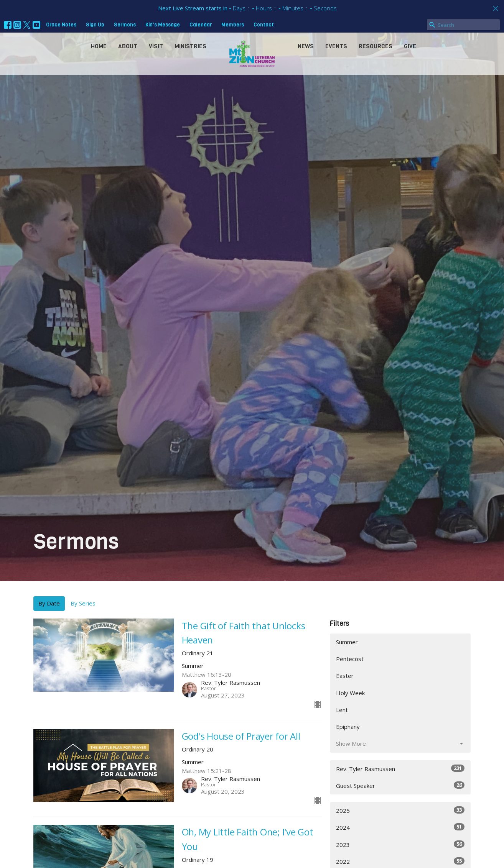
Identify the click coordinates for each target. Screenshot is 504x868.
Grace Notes (61, 25)
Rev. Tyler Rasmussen (400, 769)
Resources (376, 46)
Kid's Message (163, 25)
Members (233, 25)
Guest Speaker (400, 785)
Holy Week (350, 693)
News (306, 46)
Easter (345, 676)
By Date (49, 603)
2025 (400, 810)
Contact (264, 25)
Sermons (125, 25)
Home (99, 46)
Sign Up (95, 25)
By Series (83, 603)
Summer (347, 642)
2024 (400, 827)
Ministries (190, 46)
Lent (342, 710)
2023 (400, 844)
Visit (156, 46)
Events (336, 46)
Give (410, 46)
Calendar (201, 25)
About (128, 46)
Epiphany (348, 727)
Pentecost (350, 659)
